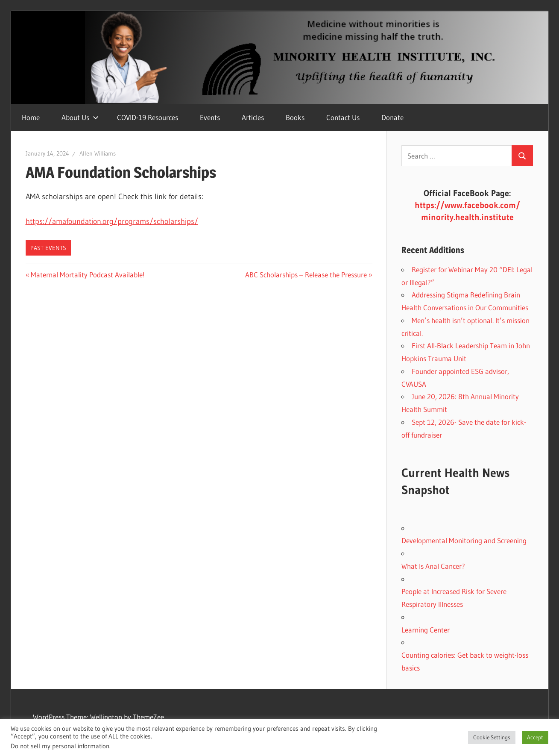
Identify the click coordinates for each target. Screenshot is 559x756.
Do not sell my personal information (60, 746)
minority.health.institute (467, 217)
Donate (392, 117)
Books (295, 117)
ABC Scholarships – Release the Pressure (306, 275)
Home (31, 117)
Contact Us (343, 117)
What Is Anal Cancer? (433, 566)
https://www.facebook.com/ (467, 205)
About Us (80, 117)
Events (210, 117)
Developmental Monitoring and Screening (464, 540)
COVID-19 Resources (148, 117)
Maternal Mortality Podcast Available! (88, 275)
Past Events (48, 248)
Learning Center (426, 630)
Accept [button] (535, 737)
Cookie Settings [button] (492, 737)
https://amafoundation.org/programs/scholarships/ (112, 221)
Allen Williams (98, 153)
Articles (253, 117)
